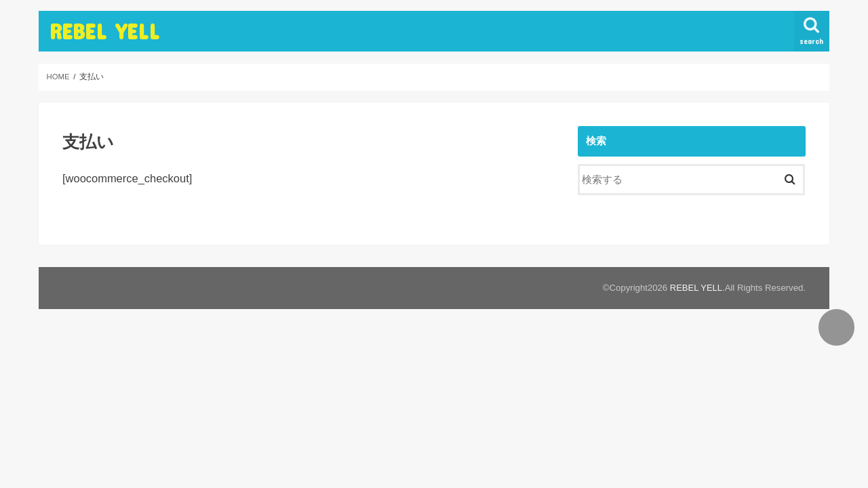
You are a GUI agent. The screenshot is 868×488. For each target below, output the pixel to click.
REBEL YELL (104, 31)
